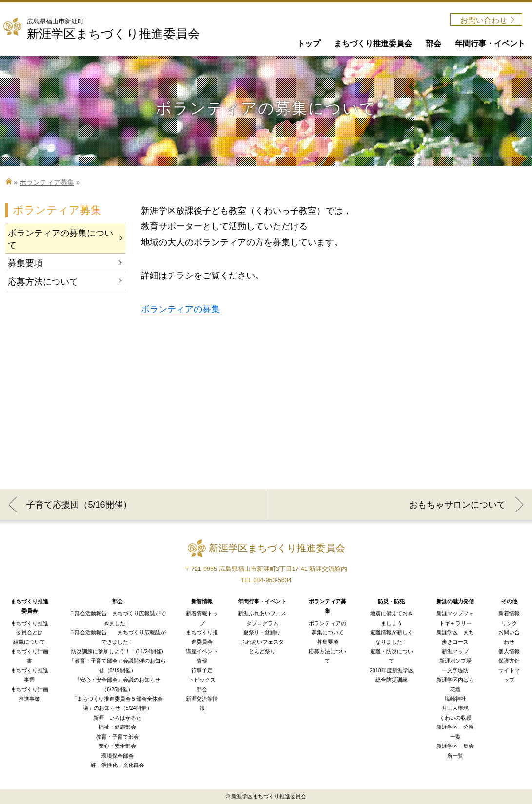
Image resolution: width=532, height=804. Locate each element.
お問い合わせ (484, 20)
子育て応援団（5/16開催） (79, 505)
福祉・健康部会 (117, 727)
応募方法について (43, 282)
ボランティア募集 (47, 182)
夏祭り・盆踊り (262, 632)
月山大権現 (455, 708)
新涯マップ (455, 651)
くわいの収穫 (455, 718)
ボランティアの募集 (180, 309)
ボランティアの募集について (60, 239)
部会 (202, 689)
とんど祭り (262, 651)
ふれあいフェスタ (262, 642)
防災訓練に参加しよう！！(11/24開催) (117, 651)
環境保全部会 (118, 756)
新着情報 (509, 613)
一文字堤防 (455, 670)
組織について (29, 642)
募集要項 (25, 263)
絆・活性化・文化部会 (118, 765)
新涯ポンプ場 (455, 661)
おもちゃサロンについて (457, 505)
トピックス (202, 680)
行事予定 (202, 670)
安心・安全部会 (117, 746)
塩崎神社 (455, 699)
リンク (509, 623)
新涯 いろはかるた (117, 718)
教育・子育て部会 (118, 737)
